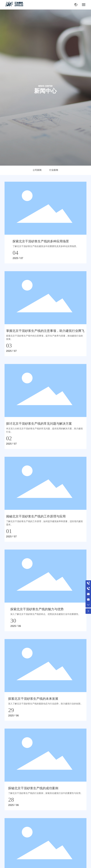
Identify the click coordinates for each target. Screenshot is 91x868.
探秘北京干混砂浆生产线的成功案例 (33, 788)
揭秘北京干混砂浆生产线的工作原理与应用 (36, 516)
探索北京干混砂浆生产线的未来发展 (33, 699)
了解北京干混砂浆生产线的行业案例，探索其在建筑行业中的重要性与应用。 (45, 793)
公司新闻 (37, 170)
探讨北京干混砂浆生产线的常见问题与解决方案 (39, 424)
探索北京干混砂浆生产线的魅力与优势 (37, 609)
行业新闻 (54, 170)
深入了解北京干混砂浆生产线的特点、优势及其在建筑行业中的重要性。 (45, 614)
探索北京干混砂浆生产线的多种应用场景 (41, 241)
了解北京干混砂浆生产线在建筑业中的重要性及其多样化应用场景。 (45, 246)
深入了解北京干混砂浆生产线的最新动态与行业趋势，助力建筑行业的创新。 (45, 704)
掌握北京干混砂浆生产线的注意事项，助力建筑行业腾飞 (45, 331)
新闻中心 (45, 91)
